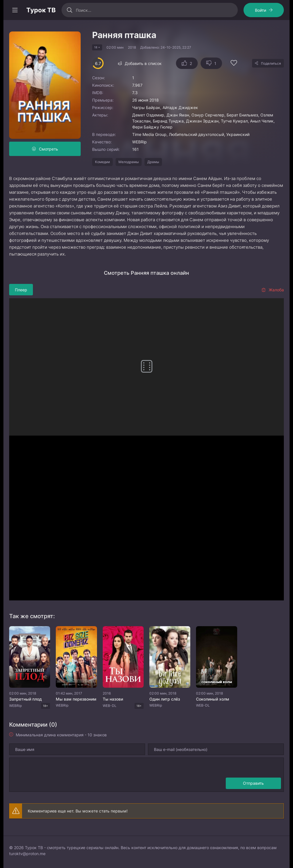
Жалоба (273, 290)
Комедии (102, 162)
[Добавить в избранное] (234, 64)
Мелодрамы (129, 162)
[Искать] (69, 10)
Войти (261, 10)
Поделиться (271, 63)
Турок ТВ (41, 10)
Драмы (153, 162)
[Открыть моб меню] (15, 10)
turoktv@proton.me (27, 854)
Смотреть (48, 149)
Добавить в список (143, 63)
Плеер (21, 290)
